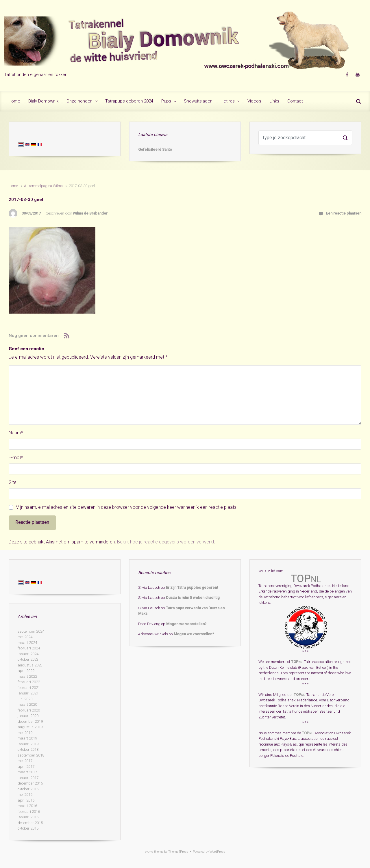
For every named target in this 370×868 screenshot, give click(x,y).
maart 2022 (27, 676)
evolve (149, 852)
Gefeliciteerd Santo (155, 149)
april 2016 (26, 800)
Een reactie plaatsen (344, 213)
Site (13, 482)
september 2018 (31, 755)
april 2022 (26, 671)
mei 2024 (25, 637)
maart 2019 (27, 738)
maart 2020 (27, 704)
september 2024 (31, 631)
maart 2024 (27, 643)
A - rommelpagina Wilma (43, 186)
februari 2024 (29, 648)
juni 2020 (25, 699)
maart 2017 (27, 772)
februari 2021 (29, 688)
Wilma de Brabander (90, 213)
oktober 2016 (28, 789)
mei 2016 (25, 795)
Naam (16, 433)
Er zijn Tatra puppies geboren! (192, 587)
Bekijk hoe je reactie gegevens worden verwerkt (166, 542)
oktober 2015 (28, 828)
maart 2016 (27, 806)
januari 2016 (28, 817)
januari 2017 (28, 778)
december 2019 (30, 721)
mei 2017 (25, 761)
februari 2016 (29, 812)
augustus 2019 (30, 727)
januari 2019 (28, 744)
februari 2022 (29, 682)
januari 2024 (28, 654)
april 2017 (26, 767)
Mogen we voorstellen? (186, 624)
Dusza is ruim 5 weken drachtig (193, 598)
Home (13, 186)
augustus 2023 (30, 665)
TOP (297, 662)
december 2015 (30, 823)
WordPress (217, 852)
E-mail (16, 458)
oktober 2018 (28, 749)
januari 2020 (28, 716)
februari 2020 (29, 710)
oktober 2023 (28, 659)
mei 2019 (25, 733)
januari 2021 (28, 693)
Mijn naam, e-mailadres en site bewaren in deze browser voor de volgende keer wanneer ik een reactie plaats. (127, 507)
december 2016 (30, 783)
